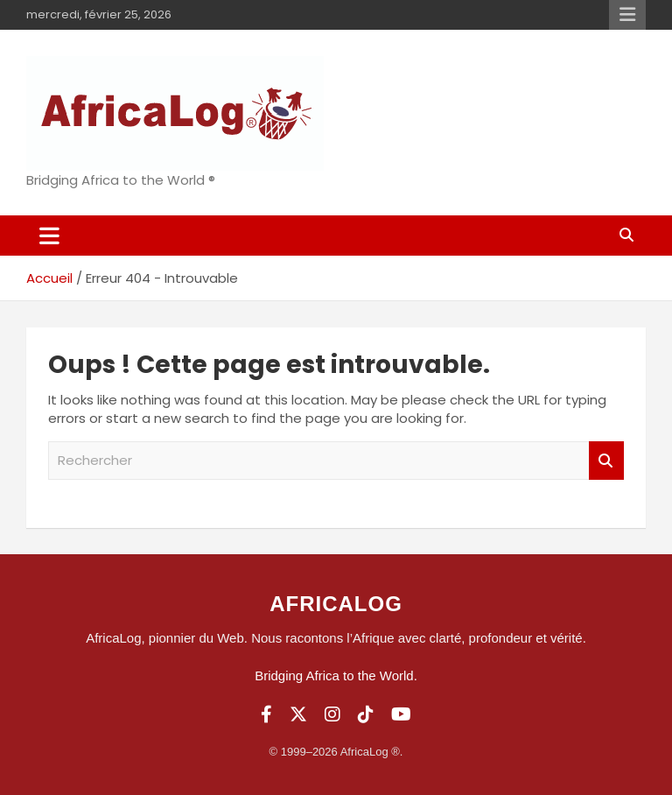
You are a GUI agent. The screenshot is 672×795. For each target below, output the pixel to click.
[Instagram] (332, 714)
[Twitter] (298, 714)
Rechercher (606, 461)
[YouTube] (401, 714)
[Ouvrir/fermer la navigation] (49, 236)
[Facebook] (266, 714)
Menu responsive (627, 15)
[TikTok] (366, 714)
